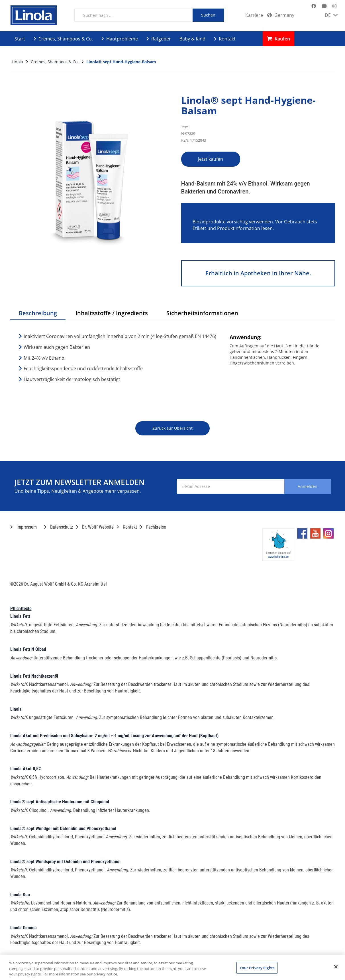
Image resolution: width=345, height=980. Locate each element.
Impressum (24, 527)
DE (331, 15)
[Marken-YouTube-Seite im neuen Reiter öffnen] (324, 6)
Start (20, 39)
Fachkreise (153, 527)
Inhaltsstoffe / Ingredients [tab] (112, 313)
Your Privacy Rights (257, 967)
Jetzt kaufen (211, 159)
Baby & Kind (192, 39)
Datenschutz (58, 527)
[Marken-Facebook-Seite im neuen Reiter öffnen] (314, 6)
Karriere (254, 15)
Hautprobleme (120, 39)
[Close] (336, 967)
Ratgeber (159, 39)
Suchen (208, 15)
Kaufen (278, 39)
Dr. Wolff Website (95, 527)
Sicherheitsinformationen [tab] (202, 313)
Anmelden (308, 486)
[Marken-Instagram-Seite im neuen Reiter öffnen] (334, 6)
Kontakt (225, 39)
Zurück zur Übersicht (172, 428)
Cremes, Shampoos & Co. (63, 39)
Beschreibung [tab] (38, 313)
